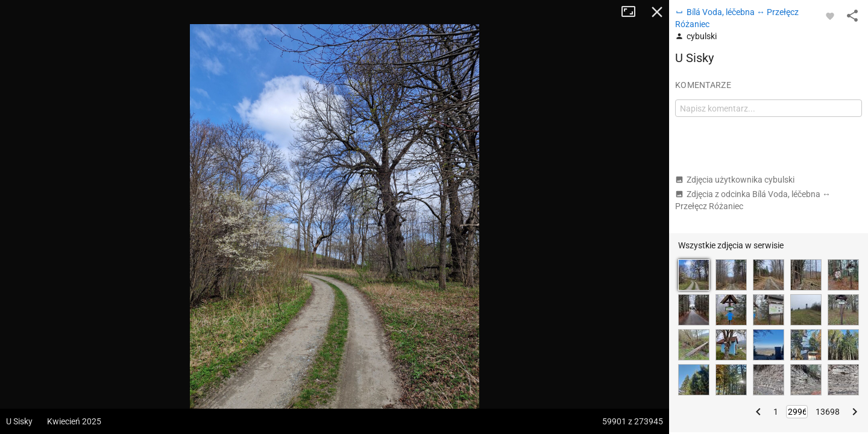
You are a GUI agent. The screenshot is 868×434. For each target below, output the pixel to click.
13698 (828, 412)
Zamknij (657, 12)
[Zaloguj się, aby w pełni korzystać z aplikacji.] (830, 16)
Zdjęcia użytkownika (735, 180)
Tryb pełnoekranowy (633, 12)
